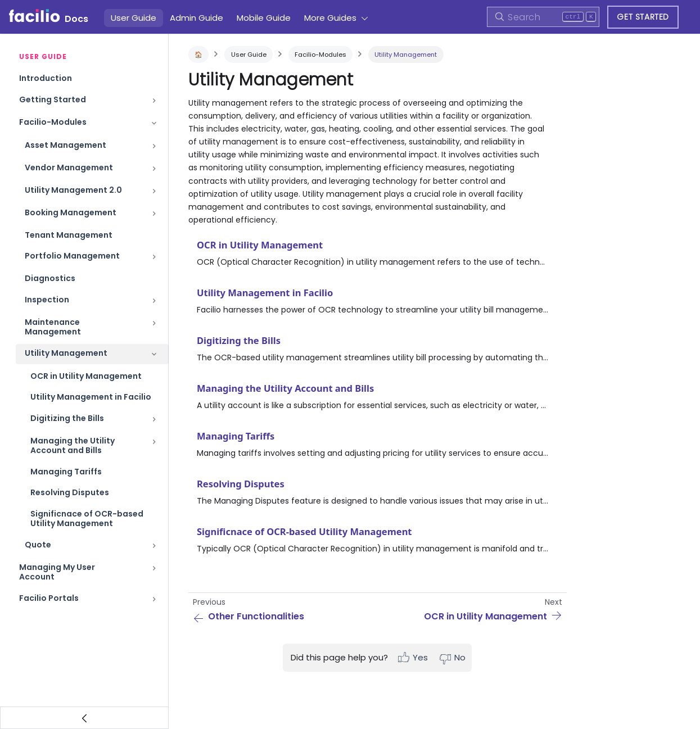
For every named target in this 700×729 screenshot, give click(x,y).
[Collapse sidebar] (84, 718)
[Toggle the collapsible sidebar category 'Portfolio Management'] (154, 257)
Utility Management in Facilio (91, 397)
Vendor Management (69, 167)
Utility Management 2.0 (73, 190)
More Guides (330, 18)
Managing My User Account (57, 572)
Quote (38, 545)
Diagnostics (50, 278)
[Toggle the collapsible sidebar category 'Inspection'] (154, 301)
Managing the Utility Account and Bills (73, 446)
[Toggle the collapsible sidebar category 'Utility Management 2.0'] (154, 191)
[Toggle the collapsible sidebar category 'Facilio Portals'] (154, 599)
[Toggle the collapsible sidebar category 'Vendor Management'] (154, 169)
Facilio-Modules (53, 122)
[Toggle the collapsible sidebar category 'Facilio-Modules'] (154, 123)
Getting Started (53, 99)
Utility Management (66, 353)
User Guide (134, 18)
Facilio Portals (49, 598)
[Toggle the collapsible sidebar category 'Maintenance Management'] (154, 327)
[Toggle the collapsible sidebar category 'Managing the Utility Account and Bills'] (154, 446)
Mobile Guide (264, 18)
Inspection (47, 300)
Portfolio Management (72, 256)
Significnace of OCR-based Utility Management (87, 519)
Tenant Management (69, 235)
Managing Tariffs (66, 472)
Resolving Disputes (70, 492)
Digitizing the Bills (67, 418)
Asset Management (66, 145)
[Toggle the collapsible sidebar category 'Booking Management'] (154, 214)
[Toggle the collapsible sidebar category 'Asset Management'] (154, 146)
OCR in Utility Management (86, 376)
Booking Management (71, 212)
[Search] (543, 17)
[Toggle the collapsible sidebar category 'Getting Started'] (154, 101)
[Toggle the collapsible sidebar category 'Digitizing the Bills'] (154, 419)
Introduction (46, 78)
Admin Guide (197, 18)
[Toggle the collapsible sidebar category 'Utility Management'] (154, 354)
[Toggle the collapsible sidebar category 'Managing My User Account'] (154, 572)
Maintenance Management (53, 327)
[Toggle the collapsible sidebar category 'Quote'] (154, 546)
